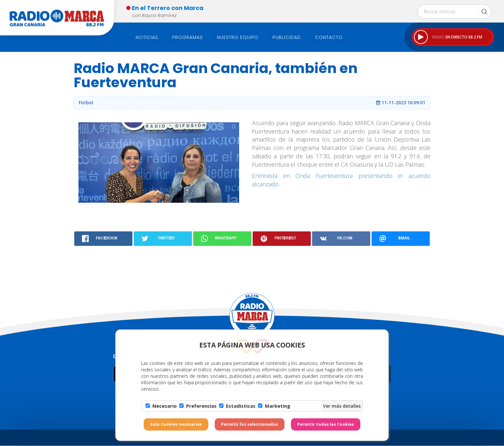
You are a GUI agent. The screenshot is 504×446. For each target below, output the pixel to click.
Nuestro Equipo (238, 37)
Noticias (147, 37)
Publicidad (287, 37)
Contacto (329, 37)
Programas (188, 37)
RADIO (448, 37)
